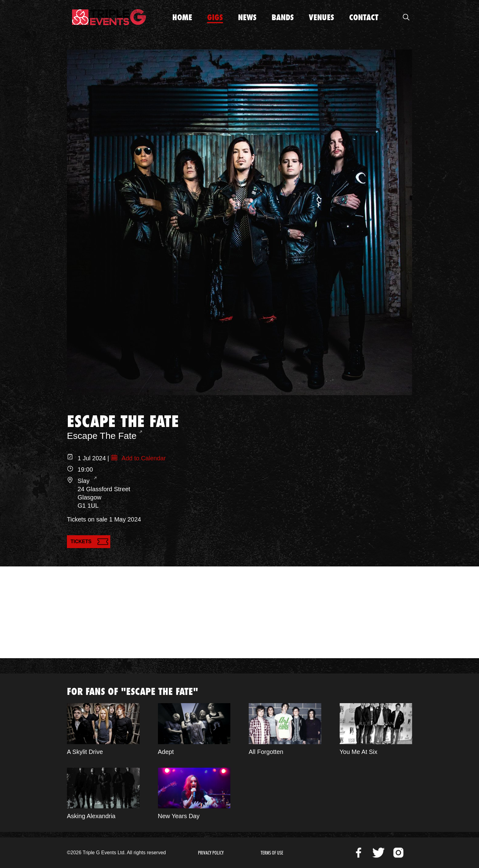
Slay (84, 481)
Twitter (378, 853)
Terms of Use (272, 853)
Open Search (406, 17)
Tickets (81, 542)
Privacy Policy (211, 853)
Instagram (398, 853)
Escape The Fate (102, 436)
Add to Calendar (143, 458)
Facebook (359, 853)
